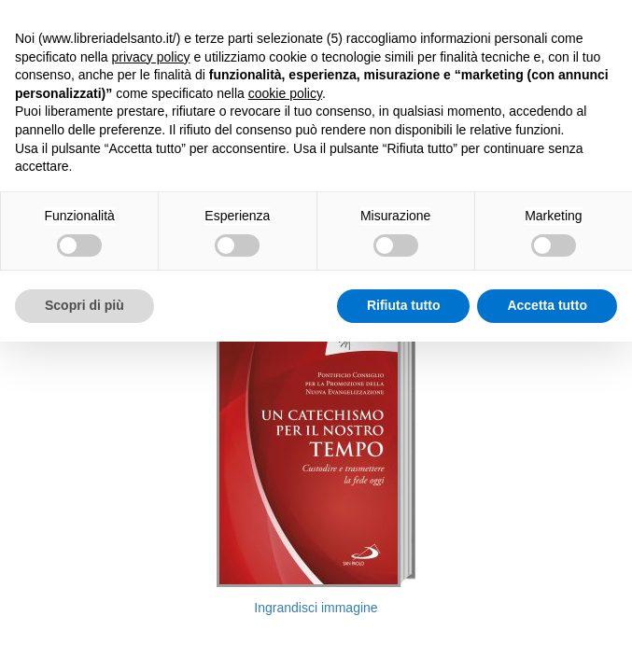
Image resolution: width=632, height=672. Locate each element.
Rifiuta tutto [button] (404, 305)
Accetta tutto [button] (547, 305)
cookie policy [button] (285, 93)
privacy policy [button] (151, 57)
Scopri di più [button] (84, 305)
